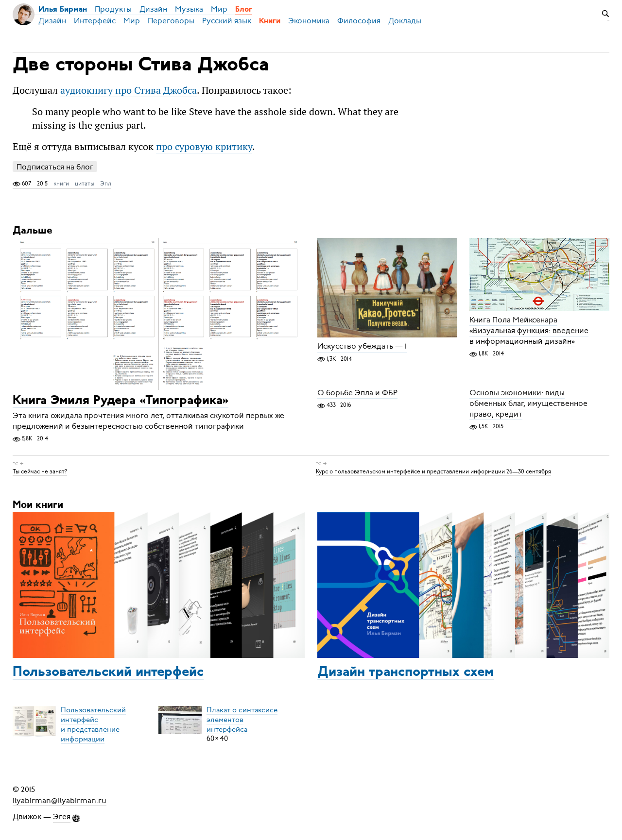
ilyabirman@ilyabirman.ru (60, 800)
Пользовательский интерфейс (108, 672)
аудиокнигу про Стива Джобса (129, 90)
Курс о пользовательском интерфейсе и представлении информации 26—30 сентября (433, 471)
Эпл (106, 184)
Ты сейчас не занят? (40, 471)
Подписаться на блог (55, 167)
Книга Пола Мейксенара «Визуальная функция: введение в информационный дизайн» (529, 331)
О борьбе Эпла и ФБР (357, 393)
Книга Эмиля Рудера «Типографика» (121, 401)
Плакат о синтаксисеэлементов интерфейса (242, 719)
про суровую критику (204, 146)
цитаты (85, 184)
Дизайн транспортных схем (406, 672)
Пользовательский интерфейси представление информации (93, 724)
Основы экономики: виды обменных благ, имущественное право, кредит (528, 403)
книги (61, 184)
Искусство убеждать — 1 (362, 347)
